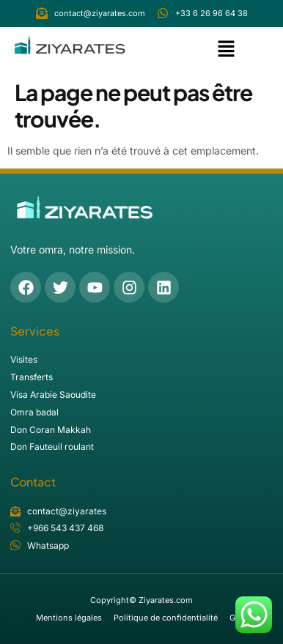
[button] (227, 50)
